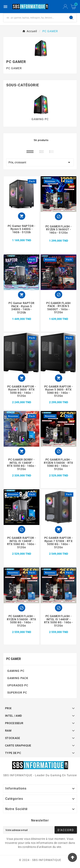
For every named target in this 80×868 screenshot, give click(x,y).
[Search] (71, 18)
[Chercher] (35, 18)
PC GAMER (14, 659)
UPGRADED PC (18, 685)
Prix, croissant (40, 162)
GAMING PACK (18, 678)
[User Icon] (65, 7)
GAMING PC (40, 119)
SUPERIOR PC (17, 693)
